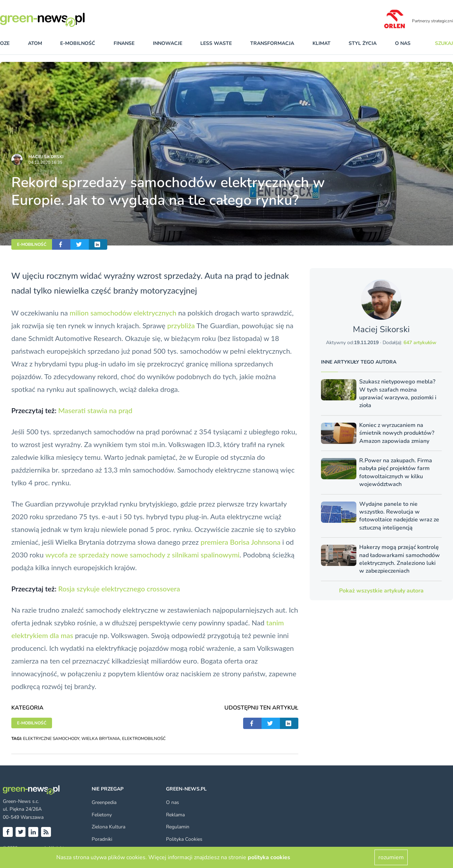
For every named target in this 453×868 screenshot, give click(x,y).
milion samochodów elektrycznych (123, 313)
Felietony (102, 815)
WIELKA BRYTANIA (101, 739)
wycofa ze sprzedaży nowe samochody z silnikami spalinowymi (142, 555)
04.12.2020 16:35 (45, 162)
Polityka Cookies (184, 839)
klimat (322, 43)
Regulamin (178, 827)
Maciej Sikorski (46, 157)
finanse (124, 43)
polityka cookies (269, 857)
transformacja (272, 43)
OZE (5, 43)
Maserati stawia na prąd (95, 410)
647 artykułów (420, 343)
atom (35, 43)
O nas (403, 43)
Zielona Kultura (108, 827)
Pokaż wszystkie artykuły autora (381, 591)
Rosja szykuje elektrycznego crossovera (119, 589)
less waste (216, 43)
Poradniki (102, 839)
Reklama (175, 815)
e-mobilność (78, 43)
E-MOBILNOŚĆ (32, 244)
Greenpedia (104, 802)
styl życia (363, 43)
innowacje (168, 43)
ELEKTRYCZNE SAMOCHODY (51, 739)
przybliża (181, 325)
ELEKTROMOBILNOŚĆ (144, 739)
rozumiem (391, 857)
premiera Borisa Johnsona (241, 542)
